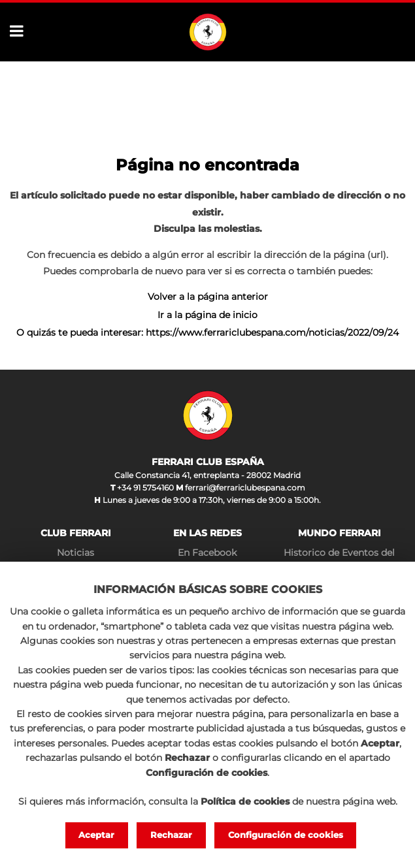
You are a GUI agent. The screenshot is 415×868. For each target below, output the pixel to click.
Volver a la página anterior (208, 297)
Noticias (75, 553)
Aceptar (96, 835)
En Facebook (207, 553)
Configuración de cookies (286, 835)
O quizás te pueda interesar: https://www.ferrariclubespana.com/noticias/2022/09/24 (207, 332)
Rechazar (171, 835)
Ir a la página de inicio (207, 315)
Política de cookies (245, 801)
